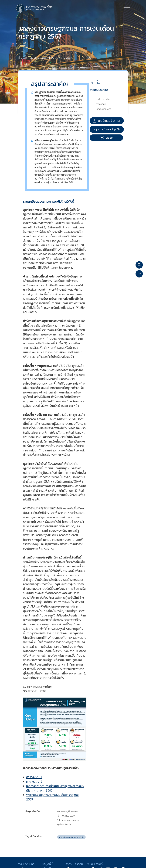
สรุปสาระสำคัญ (103, 99)
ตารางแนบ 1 (34, 777)
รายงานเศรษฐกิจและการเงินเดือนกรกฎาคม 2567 (52, 797)
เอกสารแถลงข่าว (104, 109)
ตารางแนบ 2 (34, 782)
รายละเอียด (101, 104)
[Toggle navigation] (127, 9)
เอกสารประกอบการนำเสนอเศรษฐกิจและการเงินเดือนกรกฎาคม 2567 (55, 788)
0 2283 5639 (68, 816)
